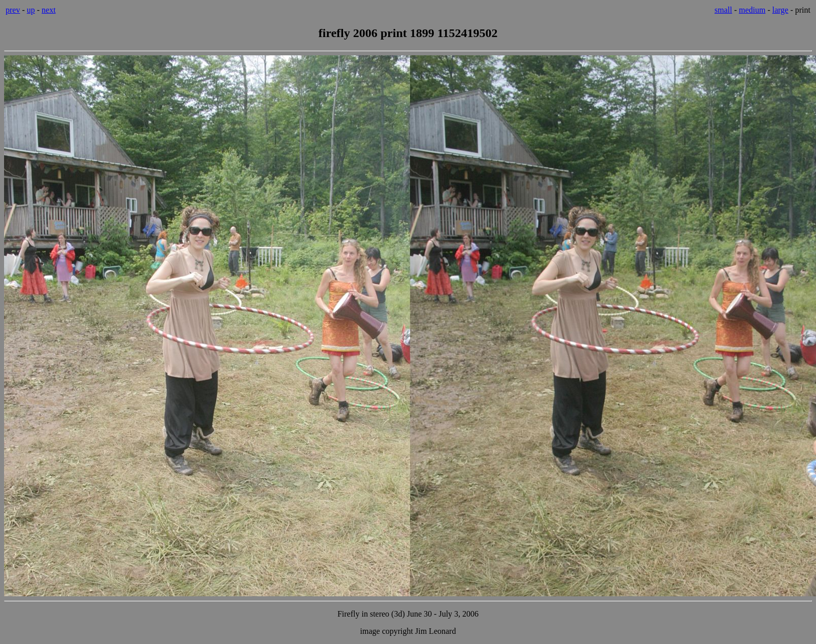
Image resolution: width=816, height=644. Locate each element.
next (49, 10)
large (780, 10)
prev (13, 10)
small (723, 10)
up (31, 10)
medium (752, 10)
